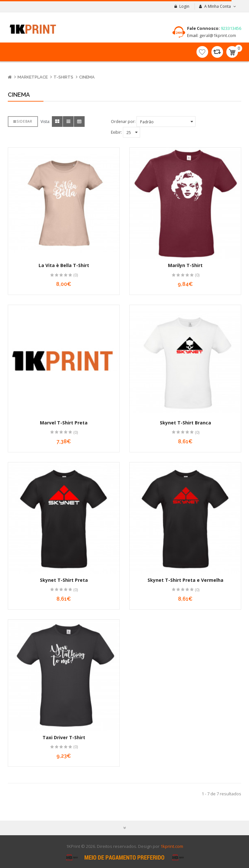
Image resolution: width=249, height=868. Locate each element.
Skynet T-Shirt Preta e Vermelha (185, 580)
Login (184, 6)
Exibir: (116, 132)
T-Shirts (63, 77)
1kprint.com (172, 846)
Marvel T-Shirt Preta (64, 423)
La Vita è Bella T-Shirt (64, 265)
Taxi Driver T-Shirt (64, 737)
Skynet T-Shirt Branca (185, 423)
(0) (76, 275)
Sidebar (23, 121)
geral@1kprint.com (217, 35)
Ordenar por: (123, 122)
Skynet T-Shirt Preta (64, 580)
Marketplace (33, 77)
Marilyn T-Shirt (185, 265)
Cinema (87, 77)
